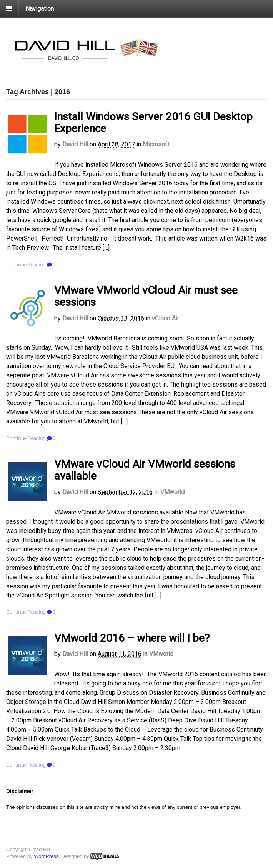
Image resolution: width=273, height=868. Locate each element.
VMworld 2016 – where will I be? (132, 638)
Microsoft (156, 144)
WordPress (46, 856)
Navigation (40, 9)
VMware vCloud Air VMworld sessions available (145, 470)
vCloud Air (166, 318)
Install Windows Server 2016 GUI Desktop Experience (153, 123)
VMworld (172, 492)
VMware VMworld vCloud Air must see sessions (146, 296)
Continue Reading (26, 265)
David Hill (75, 144)
